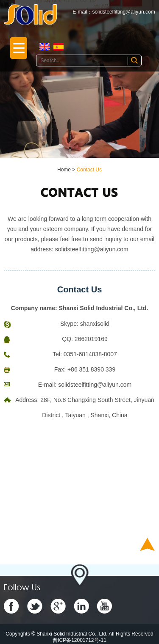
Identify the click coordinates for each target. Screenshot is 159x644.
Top (147, 544)
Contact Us (89, 170)
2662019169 (91, 339)
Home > (67, 170)
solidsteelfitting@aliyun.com (123, 12)
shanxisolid (95, 324)
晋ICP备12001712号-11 (79, 640)
